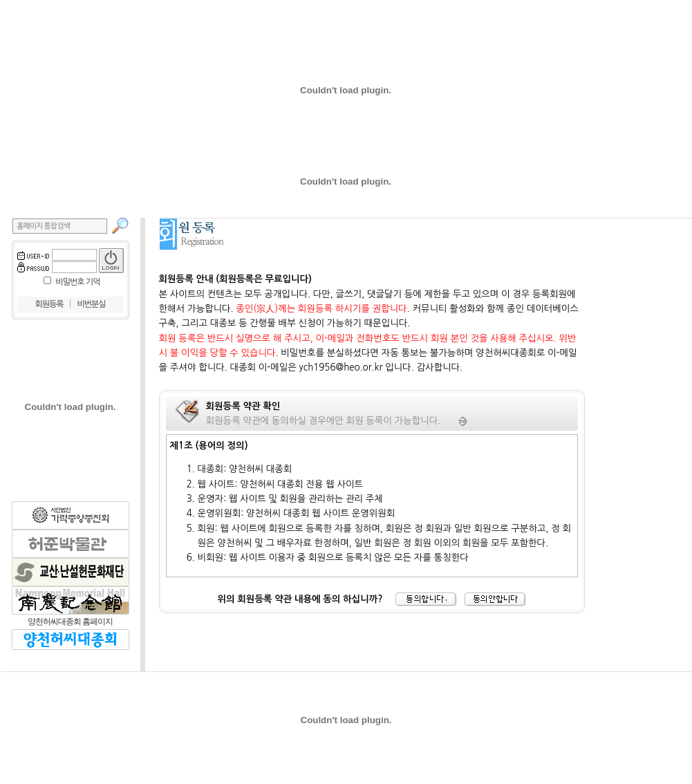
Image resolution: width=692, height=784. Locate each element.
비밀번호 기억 (77, 282)
